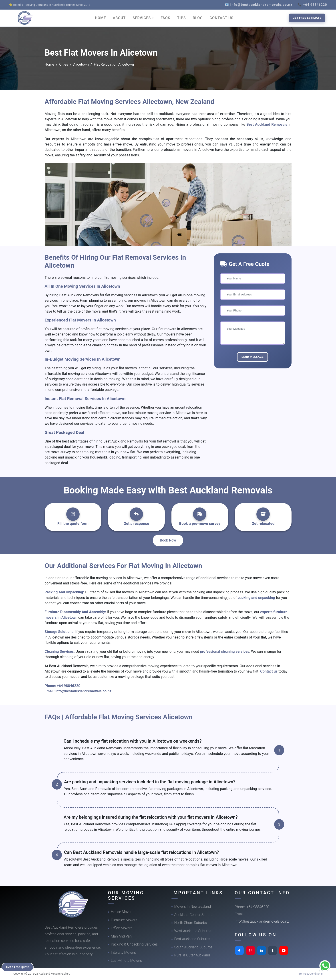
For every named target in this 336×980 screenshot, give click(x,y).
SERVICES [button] (142, 18)
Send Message (253, 357)
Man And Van (121, 936)
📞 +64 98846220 (312, 5)
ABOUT (119, 18)
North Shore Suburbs (191, 923)
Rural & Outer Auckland (192, 955)
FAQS (166, 18)
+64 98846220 (69, 686)
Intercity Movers (123, 953)
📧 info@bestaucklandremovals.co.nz (259, 5)
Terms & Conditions (311, 974)
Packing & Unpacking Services (134, 944)
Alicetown (81, 64)
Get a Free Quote (18, 967)
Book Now (168, 540)
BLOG (198, 18)
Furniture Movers (124, 920)
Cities (64, 64)
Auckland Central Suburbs (194, 915)
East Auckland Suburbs (192, 939)
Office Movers (122, 928)
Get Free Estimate (307, 18)
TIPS (182, 18)
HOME (101, 18)
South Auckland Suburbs (193, 947)
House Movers (122, 912)
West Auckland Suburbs (193, 931)
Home (49, 64)
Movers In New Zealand (193, 906)
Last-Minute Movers (126, 961)
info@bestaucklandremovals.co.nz (83, 691)
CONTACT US (222, 18)
